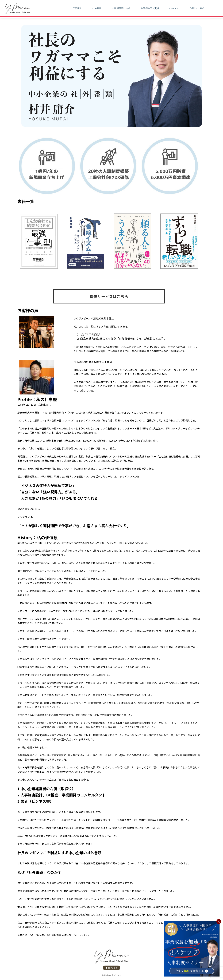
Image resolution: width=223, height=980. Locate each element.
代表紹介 (77, 8)
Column (174, 8)
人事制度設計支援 (121, 8)
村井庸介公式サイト (113, 975)
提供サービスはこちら (109, 296)
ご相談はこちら (196, 8)
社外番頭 (97, 8)
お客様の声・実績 (150, 8)
